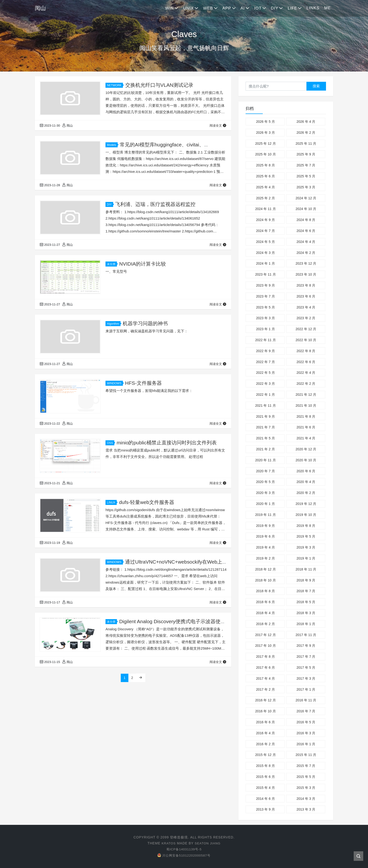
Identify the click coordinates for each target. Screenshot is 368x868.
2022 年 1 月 (265, 395)
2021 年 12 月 (306, 395)
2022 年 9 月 (265, 351)
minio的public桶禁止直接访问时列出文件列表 (167, 443)
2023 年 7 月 (265, 296)
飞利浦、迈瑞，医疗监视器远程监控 (155, 204)
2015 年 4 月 (265, 788)
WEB (208, 8)
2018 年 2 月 (265, 624)
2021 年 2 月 (265, 449)
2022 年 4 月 (306, 373)
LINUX (112, 503)
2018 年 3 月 (306, 613)
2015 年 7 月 (306, 766)
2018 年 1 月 (306, 624)
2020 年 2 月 (306, 493)
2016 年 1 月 (306, 744)
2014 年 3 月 (306, 799)
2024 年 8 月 (306, 220)
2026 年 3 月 (265, 133)
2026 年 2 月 (306, 133)
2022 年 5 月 (265, 373)
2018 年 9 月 (306, 580)
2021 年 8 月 (306, 416)
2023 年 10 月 (306, 274)
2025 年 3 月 (306, 187)
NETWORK (115, 85)
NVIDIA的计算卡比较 (142, 264)
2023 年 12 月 (306, 263)
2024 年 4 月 (306, 242)
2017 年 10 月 (265, 646)
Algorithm (114, 324)
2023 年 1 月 (265, 329)
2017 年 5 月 (306, 668)
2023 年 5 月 (265, 307)
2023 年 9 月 (265, 285)
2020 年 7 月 (265, 471)
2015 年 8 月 (265, 766)
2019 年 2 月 (265, 558)
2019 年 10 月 (306, 515)
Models (112, 145)
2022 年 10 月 (306, 340)
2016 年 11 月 (306, 700)
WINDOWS (115, 383)
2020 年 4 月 (306, 482)
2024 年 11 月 (265, 209)
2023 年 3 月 (265, 318)
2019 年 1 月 (306, 558)
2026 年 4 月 (306, 122)
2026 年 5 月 (265, 122)
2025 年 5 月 (306, 176)
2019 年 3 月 (306, 547)
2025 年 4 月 (265, 187)
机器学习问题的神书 (145, 323)
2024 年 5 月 (265, 242)
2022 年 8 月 (306, 351)
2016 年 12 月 (265, 700)
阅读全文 (218, 126)
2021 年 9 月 (265, 416)
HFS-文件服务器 (143, 383)
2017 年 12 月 (265, 635)
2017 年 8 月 (265, 657)
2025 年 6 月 (265, 176)
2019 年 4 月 (265, 547)
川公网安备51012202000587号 (184, 855)
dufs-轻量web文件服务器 (147, 502)
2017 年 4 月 (265, 678)
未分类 (112, 264)
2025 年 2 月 (265, 198)
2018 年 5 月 (306, 602)
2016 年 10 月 (265, 711)
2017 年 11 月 (306, 635)
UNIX (188, 8)
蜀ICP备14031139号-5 (184, 849)
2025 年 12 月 (265, 144)
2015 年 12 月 (265, 755)
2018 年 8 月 (265, 591)
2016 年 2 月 (265, 744)
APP (227, 8)
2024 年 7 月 (265, 231)
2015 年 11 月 (306, 755)
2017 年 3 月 (306, 678)
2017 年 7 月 (306, 657)
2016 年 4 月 (265, 733)
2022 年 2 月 (306, 384)
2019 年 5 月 (306, 536)
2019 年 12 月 (306, 504)
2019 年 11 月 (265, 515)
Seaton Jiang (208, 843)
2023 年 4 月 (306, 307)
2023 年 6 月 (306, 296)
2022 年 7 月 (265, 362)
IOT (258, 8)
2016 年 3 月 (306, 733)
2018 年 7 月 (306, 591)
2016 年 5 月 (306, 722)
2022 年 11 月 (265, 340)
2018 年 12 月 (265, 569)
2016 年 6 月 (265, 722)
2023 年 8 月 (306, 285)
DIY (275, 8)
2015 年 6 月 (265, 777)
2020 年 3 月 (265, 493)
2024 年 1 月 (265, 263)
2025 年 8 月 (265, 165)
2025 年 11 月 (306, 144)
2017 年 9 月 (306, 646)
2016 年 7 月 (306, 711)
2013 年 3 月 (306, 809)
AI (243, 8)
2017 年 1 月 (306, 689)
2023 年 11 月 (265, 274)
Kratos (168, 843)
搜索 (316, 86)
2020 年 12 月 (306, 449)
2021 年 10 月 (306, 406)
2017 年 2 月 (265, 689)
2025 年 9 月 (306, 154)
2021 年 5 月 (265, 438)
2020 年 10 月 (306, 460)
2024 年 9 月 (265, 220)
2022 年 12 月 (306, 329)
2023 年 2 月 (306, 318)
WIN (169, 8)
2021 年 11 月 (265, 406)
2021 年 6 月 (306, 427)
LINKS (313, 8)
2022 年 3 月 (265, 384)
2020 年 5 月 (265, 482)
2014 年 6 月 (265, 799)
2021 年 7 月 (265, 427)
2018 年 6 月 (265, 602)
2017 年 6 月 (265, 668)
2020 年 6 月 (306, 471)
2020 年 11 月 (265, 460)
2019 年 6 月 (265, 536)
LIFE (292, 8)
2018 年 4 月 (265, 613)
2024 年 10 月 (306, 209)
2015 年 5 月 (306, 777)
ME (328, 8)
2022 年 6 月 (306, 362)
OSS (111, 443)
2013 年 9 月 (265, 809)
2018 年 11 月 (306, 569)
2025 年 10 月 (265, 154)
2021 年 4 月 (306, 438)
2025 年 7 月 (306, 165)
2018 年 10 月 (265, 580)
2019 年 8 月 (306, 526)
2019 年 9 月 (265, 526)
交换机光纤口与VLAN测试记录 (159, 85)
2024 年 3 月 (265, 253)
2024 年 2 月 (306, 253)
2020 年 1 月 (265, 504)
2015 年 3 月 (306, 788)
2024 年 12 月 (306, 198)
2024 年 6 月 (306, 231)
